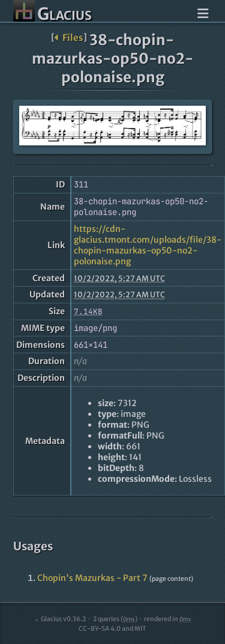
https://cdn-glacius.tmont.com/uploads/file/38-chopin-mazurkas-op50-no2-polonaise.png (148, 245)
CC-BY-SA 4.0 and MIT (112, 629)
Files (69, 38)
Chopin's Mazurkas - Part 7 (92, 578)
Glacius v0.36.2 (60, 619)
